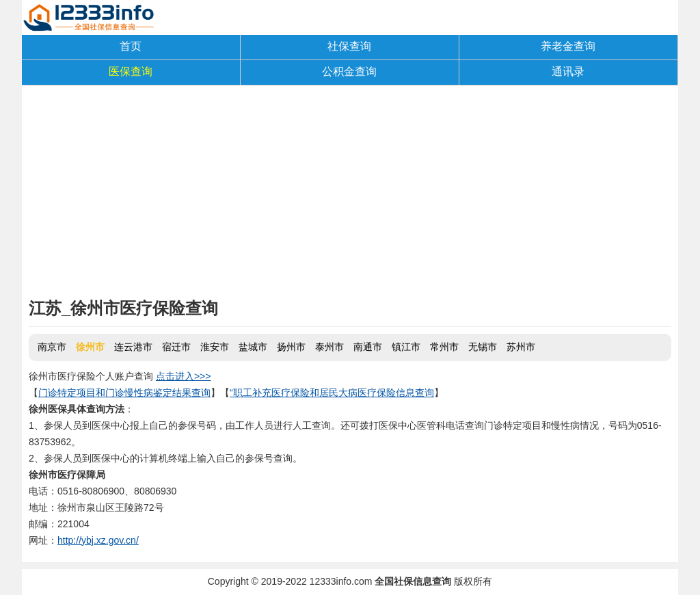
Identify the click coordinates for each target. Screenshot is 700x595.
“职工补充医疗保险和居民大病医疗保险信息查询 (332, 393)
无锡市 (483, 347)
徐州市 (90, 347)
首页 (131, 46)
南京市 (52, 347)
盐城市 (253, 347)
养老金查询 (568, 46)
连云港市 (133, 347)
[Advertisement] (350, 195)
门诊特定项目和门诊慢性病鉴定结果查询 (124, 393)
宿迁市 (176, 347)
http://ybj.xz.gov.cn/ (98, 540)
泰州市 (329, 347)
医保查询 (131, 71)
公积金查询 (349, 71)
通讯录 (568, 71)
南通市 (368, 347)
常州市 (444, 347)
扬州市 (291, 347)
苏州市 (521, 347)
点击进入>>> (184, 376)
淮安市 (215, 347)
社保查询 (349, 46)
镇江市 (406, 347)
